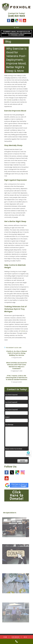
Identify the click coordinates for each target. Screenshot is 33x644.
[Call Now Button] (16, 641)
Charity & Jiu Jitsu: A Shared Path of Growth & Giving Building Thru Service (16, 353)
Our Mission (16, 541)
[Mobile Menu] (17, 28)
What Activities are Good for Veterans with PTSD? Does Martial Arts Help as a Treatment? (16, 366)
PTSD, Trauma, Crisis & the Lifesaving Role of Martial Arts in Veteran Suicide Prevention (16, 378)
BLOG (25, 637)
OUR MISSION (15, 637)
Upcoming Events (16, 626)
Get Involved (16, 597)
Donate (16, 568)
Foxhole (9, 100)
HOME (5, 637)
